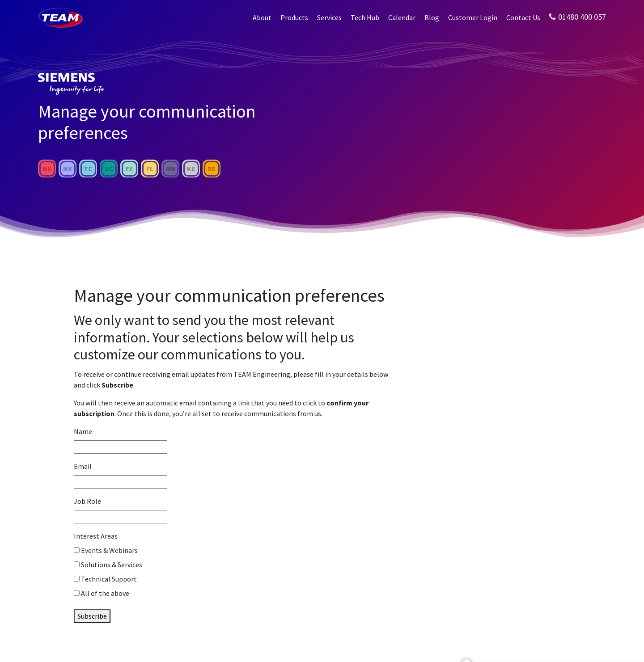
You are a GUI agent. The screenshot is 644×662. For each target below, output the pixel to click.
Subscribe (92, 616)
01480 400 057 (578, 17)
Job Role (87, 501)
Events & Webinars (109, 550)
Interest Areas (96, 536)
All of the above (105, 593)
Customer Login (473, 17)
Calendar (402, 17)
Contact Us (523, 17)
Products (294, 17)
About (262, 17)
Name (83, 431)
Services (329, 17)
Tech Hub (365, 17)
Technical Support (109, 579)
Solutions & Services (112, 565)
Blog (432, 17)
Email (83, 466)
